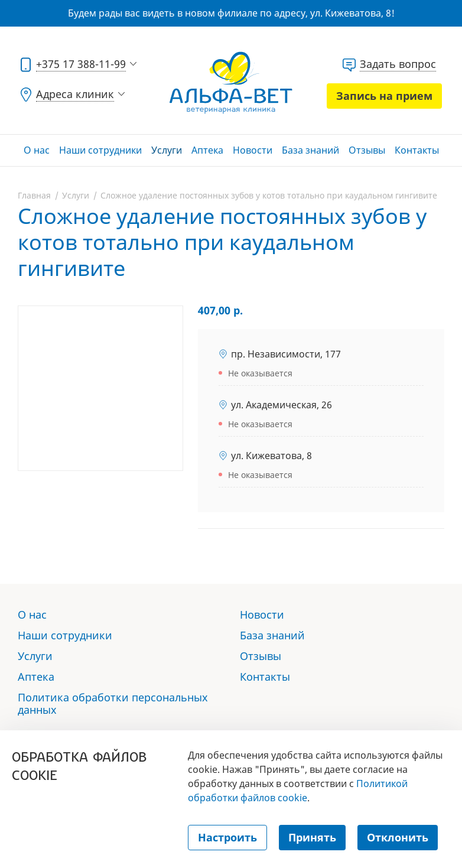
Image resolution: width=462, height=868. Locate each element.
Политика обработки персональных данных (113, 703)
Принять (312, 837)
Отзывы (367, 150)
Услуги (167, 150)
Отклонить (398, 837)
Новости (253, 150)
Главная (34, 195)
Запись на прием (384, 96)
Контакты (417, 150)
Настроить (227, 837)
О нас (37, 150)
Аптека (207, 150)
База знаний (310, 150)
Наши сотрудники (100, 150)
